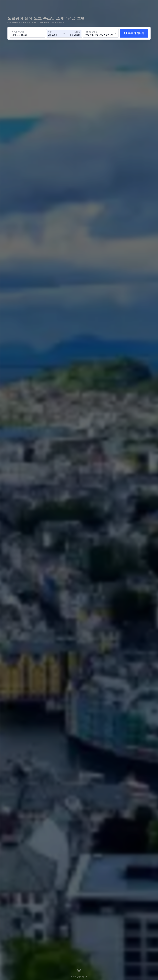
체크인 (50, 32)
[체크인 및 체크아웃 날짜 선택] (55, 33)
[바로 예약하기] (134, 33)
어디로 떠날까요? (19, 32)
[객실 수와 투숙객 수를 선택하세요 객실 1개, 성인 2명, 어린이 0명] (101, 33)
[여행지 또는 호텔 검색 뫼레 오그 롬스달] (28, 33)
